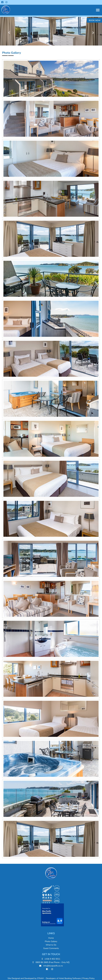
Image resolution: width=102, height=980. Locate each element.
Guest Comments (51, 948)
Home (51, 938)
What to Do (51, 945)
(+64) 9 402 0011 (51, 959)
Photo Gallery (51, 941)
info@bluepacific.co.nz (51, 966)
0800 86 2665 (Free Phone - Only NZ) (51, 962)
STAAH (40, 978)
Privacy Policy (88, 978)
